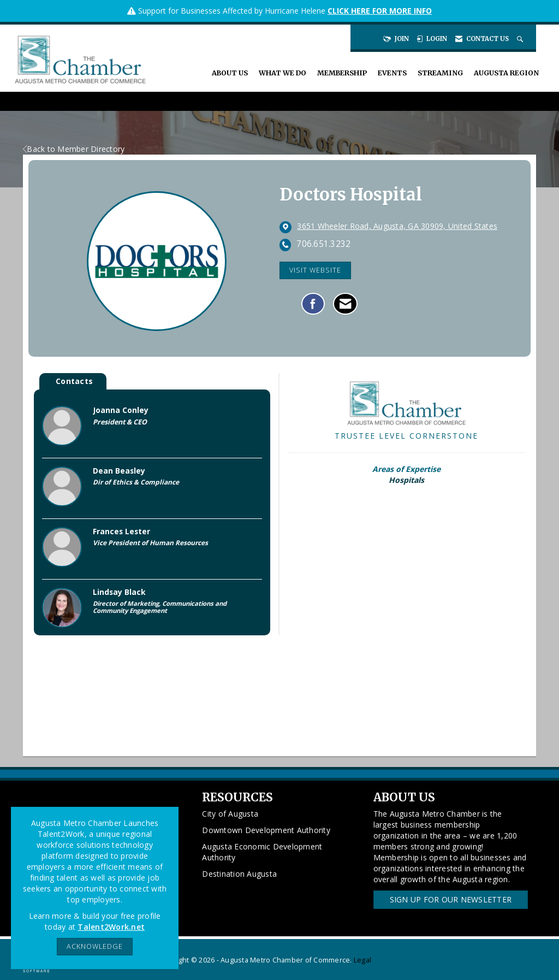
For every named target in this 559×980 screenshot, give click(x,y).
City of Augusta (230, 814)
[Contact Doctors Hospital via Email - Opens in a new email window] (345, 304)
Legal (362, 960)
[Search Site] (521, 39)
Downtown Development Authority (266, 830)
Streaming (440, 73)
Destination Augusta (239, 874)
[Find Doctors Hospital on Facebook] (313, 304)
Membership (342, 73)
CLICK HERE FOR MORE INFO (380, 11)
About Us (230, 73)
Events (392, 73)
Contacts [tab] (74, 381)
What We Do (283, 73)
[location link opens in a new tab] (397, 227)
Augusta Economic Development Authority (262, 852)
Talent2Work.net (111, 927)
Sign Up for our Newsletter (451, 899)
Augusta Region (506, 73)
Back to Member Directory (74, 149)
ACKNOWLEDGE (95, 946)
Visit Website (315, 270)
